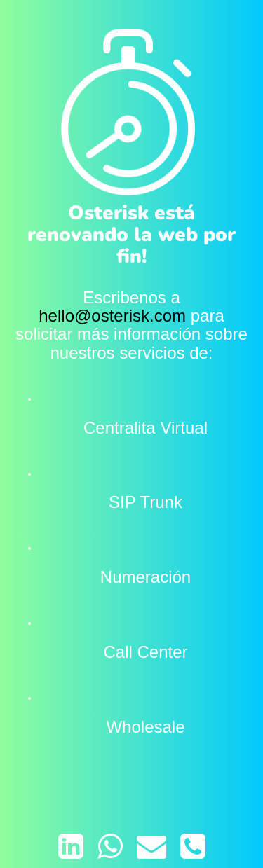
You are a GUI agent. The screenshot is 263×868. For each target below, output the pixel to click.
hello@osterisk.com (112, 316)
